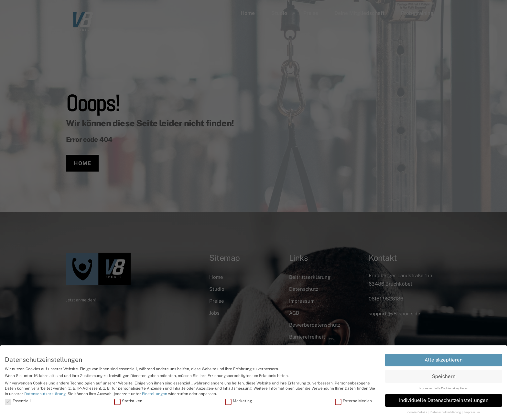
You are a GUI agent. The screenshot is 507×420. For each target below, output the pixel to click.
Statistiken (128, 399)
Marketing (238, 399)
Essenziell (18, 399)
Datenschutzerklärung (45, 392)
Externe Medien (353, 399)
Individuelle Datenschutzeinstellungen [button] (444, 398)
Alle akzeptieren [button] (444, 358)
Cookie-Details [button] (418, 410)
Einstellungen (155, 392)
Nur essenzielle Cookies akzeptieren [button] (444, 386)
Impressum (472, 410)
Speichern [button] (444, 374)
